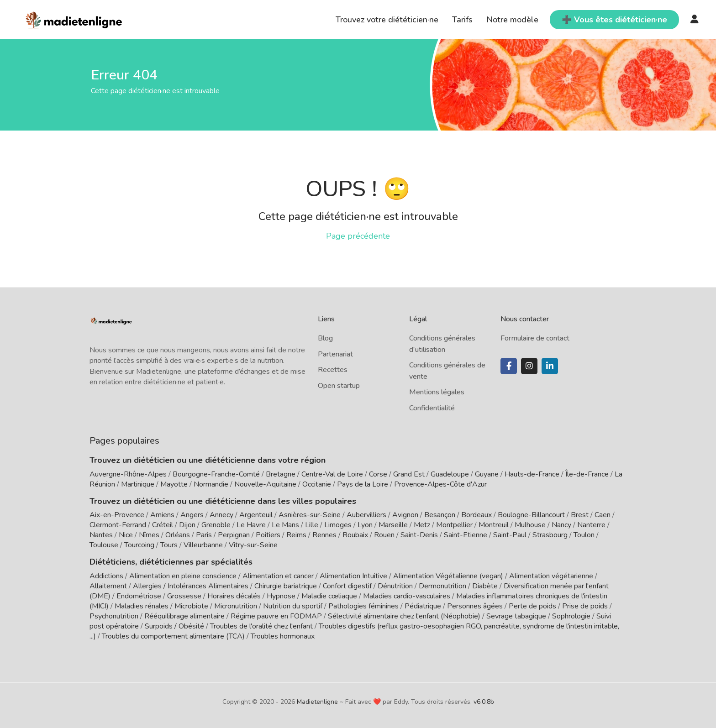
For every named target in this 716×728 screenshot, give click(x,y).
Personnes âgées (475, 606)
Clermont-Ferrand (118, 525)
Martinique (138, 484)
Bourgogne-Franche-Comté (216, 474)
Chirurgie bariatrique (286, 586)
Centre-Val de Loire (332, 474)
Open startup (339, 386)
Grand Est (409, 474)
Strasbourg (550, 535)
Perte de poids (532, 606)
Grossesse (184, 596)
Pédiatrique (423, 606)
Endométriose (139, 596)
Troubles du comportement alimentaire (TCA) (173, 636)
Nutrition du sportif (293, 606)
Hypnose (281, 596)
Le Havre (251, 525)
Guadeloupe (450, 474)
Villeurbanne (203, 545)
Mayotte (174, 484)
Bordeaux (476, 515)
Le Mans (285, 525)
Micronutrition (236, 606)
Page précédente (358, 236)
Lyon (365, 525)
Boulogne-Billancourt (531, 515)
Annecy (221, 515)
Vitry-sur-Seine (253, 545)
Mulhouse (530, 525)
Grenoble (216, 525)
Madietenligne (317, 702)
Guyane (487, 474)
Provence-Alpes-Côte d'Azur (440, 484)
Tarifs (462, 20)
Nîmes (149, 535)
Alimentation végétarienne (551, 576)
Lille (312, 525)
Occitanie (317, 484)
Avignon (405, 515)
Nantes (101, 535)
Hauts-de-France (532, 474)
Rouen (384, 535)
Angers (192, 515)
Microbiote (192, 606)
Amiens (162, 515)
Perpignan (234, 535)
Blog (325, 338)
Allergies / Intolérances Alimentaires (191, 586)
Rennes (324, 535)
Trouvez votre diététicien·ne (387, 20)
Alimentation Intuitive (353, 576)
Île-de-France (587, 474)
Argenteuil (256, 515)
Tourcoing (139, 545)
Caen (603, 515)
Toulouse (104, 545)
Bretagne (281, 474)
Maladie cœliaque (329, 596)
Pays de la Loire (363, 484)
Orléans (178, 535)
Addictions (106, 576)
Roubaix (355, 535)
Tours (169, 545)
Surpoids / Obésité (174, 626)
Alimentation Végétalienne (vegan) (448, 576)
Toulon (584, 535)
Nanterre (591, 525)
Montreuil (494, 525)
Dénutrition (395, 586)
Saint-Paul (510, 535)
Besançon (440, 515)
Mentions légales (437, 392)
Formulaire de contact (535, 338)
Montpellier (454, 525)
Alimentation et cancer (278, 576)
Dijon (187, 525)
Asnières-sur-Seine (310, 515)
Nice (126, 535)
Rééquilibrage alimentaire (184, 616)
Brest (580, 515)
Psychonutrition (114, 616)
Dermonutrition (443, 586)
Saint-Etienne (466, 535)
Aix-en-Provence (117, 515)
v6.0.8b (484, 702)
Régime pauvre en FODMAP (276, 616)
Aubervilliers (366, 515)
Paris (204, 535)
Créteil (163, 525)
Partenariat (335, 354)
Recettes (333, 370)
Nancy (561, 525)
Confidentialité (432, 408)
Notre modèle (512, 20)
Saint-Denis (419, 535)
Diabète (485, 586)
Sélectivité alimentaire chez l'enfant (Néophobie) (404, 616)
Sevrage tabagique (516, 616)
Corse (378, 474)
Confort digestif (347, 586)
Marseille (393, 525)
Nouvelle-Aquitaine (265, 484)
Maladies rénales (142, 606)
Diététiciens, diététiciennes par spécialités (171, 562)
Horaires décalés (234, 596)
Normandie (211, 484)
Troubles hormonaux (283, 636)
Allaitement (108, 586)
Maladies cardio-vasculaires (407, 596)
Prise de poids (585, 606)
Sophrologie (571, 616)
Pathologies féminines (363, 606)
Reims (296, 535)
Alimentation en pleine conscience (183, 576)
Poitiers (268, 535)
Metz (422, 525)
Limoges (338, 525)
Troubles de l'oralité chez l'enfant (261, 626)
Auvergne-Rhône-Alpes (128, 474)
